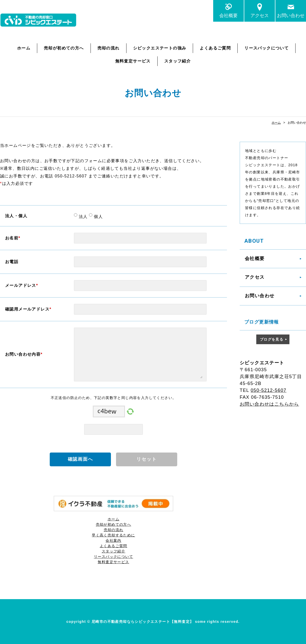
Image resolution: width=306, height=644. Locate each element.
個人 (98, 217)
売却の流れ (109, 48)
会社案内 (113, 540)
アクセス (260, 15)
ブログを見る (272, 339)
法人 (82, 217)
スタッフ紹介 (177, 61)
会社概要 (228, 15)
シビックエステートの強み (160, 48)
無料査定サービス (133, 61)
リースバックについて (266, 48)
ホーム (24, 48)
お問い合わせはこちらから (269, 404)
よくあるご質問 (215, 48)
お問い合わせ (291, 15)
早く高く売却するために (113, 535)
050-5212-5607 (269, 390)
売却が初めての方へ (64, 48)
